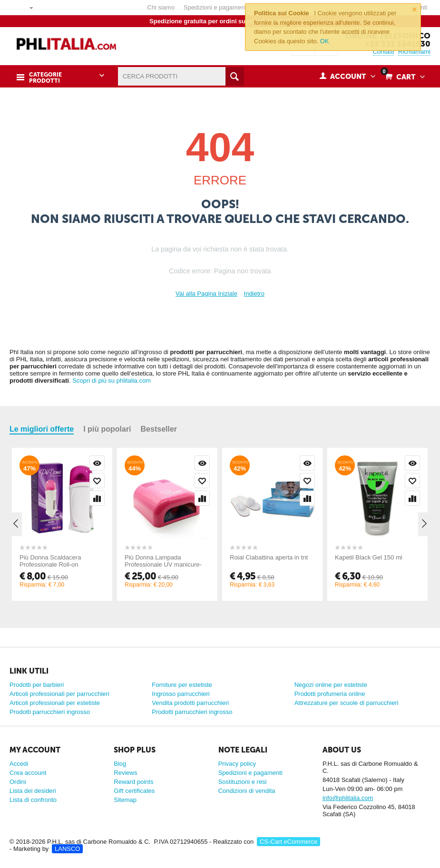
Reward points (133, 782)
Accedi (19, 764)
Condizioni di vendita (247, 791)
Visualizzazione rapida (97, 463)
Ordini (18, 782)
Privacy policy (237, 764)
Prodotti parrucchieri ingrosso (50, 712)
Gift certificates (134, 791)
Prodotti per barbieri (37, 685)
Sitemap (125, 800)
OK (325, 41)
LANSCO (67, 849)
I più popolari (107, 429)
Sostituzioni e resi (243, 782)
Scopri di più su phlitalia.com (112, 381)
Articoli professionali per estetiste (55, 703)
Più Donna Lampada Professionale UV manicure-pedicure (163, 564)
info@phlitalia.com (348, 798)
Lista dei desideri (33, 791)
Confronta (97, 498)
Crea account (28, 773)
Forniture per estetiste (182, 685)
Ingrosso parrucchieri (181, 694)
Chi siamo (161, 7)
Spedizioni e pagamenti (216, 7)
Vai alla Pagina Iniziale (206, 294)
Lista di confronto (33, 800)
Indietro (254, 294)
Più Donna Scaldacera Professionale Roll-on (50, 561)
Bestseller (159, 429)
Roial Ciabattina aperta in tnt (269, 557)
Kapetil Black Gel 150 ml (369, 557)
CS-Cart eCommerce (288, 842)
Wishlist (97, 481)
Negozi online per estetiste (331, 685)
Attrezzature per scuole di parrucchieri (347, 703)
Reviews (125, 773)
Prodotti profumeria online (330, 694)
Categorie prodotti (45, 77)
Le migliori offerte (42, 429)
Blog (120, 764)
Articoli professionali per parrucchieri (59, 694)
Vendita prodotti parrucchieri (190, 703)
